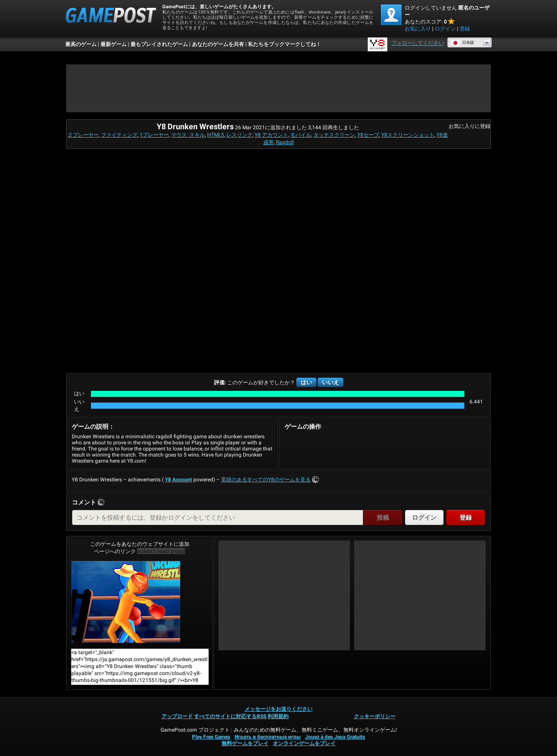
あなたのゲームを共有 (218, 44)
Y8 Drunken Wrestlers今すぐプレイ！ (126, 602)
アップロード (177, 716)
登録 (465, 29)
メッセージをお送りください (278, 709)
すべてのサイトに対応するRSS (230, 716)
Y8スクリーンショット (408, 135)
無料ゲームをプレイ (245, 743)
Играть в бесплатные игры (268, 737)
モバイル (301, 135)
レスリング (239, 135)
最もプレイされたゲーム (159, 44)
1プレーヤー (154, 135)
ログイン (445, 29)
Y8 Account (178, 480)
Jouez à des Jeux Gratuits (335, 737)
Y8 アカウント (271, 135)
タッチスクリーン (334, 135)
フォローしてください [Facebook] (418, 43)
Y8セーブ (368, 135)
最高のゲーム (81, 44)
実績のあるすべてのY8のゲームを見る (266, 480)
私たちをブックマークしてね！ (285, 44)
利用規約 (278, 716)
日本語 (462, 43)
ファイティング (119, 135)
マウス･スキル (188, 135)
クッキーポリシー (375, 716)
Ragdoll (285, 142)
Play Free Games (211, 737)
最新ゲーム (114, 44)
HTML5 (216, 135)
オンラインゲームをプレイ (304, 743)
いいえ (331, 382)
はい (306, 382)
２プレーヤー (83, 135)
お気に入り (418, 29)
